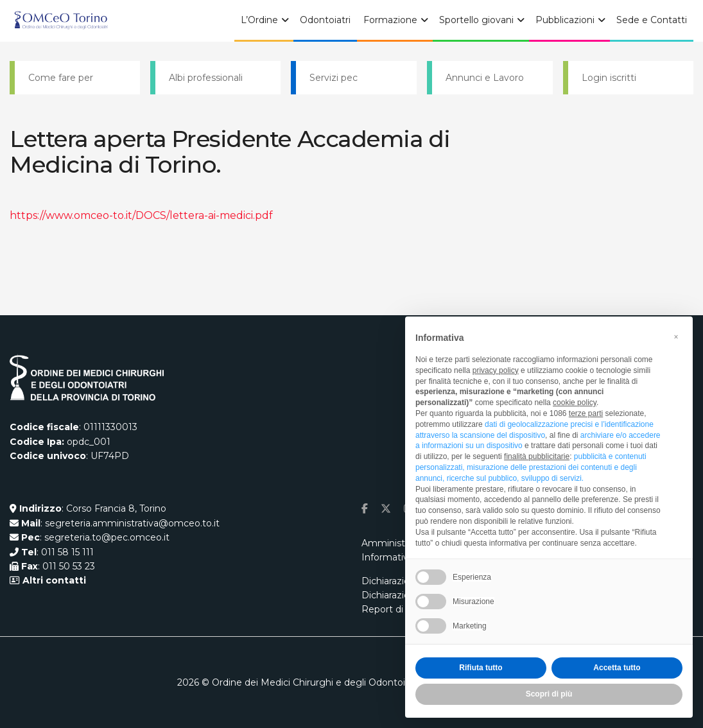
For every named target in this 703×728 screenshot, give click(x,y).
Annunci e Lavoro (485, 78)
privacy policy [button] (496, 370)
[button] (676, 337)
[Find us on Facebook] (365, 509)
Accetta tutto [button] (617, 668)
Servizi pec (334, 78)
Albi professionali (206, 78)
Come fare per (61, 78)
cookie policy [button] (575, 403)
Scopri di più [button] (549, 694)
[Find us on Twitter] (386, 509)
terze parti (586, 413)
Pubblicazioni (565, 20)
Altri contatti (53, 580)
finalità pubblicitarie (537, 456)
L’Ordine (259, 20)
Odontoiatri (325, 20)
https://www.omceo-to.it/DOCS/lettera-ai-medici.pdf (141, 215)
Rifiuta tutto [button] (481, 668)
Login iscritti (609, 78)
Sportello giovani (476, 20)
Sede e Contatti (652, 20)
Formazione (390, 20)
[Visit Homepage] (61, 21)
